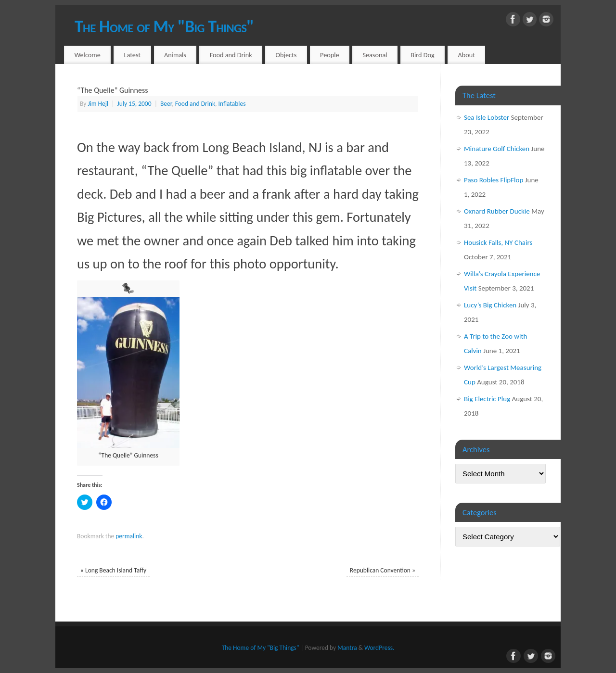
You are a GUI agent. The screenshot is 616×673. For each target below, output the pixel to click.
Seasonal (375, 55)
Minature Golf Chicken (497, 149)
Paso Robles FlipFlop (494, 180)
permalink (129, 536)
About (467, 55)
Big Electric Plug (487, 399)
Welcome (87, 55)
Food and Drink (231, 55)
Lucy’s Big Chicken (490, 305)
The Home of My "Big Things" (164, 26)
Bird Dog (423, 55)
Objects (286, 55)
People (330, 55)
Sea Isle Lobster (487, 117)
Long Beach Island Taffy (113, 570)
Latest (133, 55)
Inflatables (232, 104)
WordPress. (379, 648)
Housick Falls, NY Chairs (498, 242)
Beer (166, 104)
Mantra (347, 648)
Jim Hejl (98, 104)
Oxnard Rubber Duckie (497, 211)
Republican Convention (383, 570)
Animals (175, 55)
